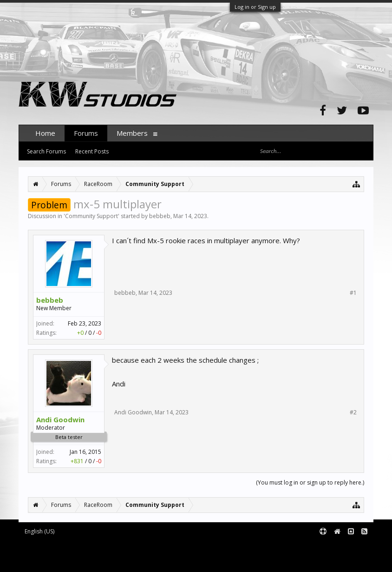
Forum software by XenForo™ (96, 547)
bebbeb (160, 216)
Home (45, 133)
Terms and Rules (350, 547)
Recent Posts (92, 151)
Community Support (91, 216)
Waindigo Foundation (143, 554)
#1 (353, 293)
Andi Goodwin (60, 419)
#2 (353, 412)
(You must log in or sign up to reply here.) (310, 482)
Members (132, 133)
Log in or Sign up (255, 7)
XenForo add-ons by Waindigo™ (60, 554)
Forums (86, 133)
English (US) (39, 531)
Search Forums (46, 151)
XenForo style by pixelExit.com (98, 561)
